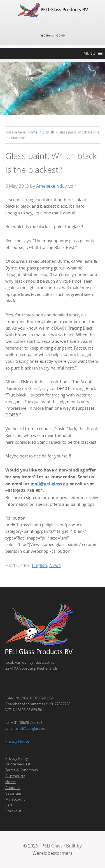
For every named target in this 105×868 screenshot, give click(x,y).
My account (15, 799)
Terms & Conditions (22, 770)
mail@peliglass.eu (49, 484)
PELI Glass (52, 846)
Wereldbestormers (53, 853)
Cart (9, 805)
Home (11, 782)
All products (15, 776)
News (55, 565)
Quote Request (18, 764)
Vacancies (13, 793)
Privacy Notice (17, 741)
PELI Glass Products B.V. (53, 10)
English (39, 565)
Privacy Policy (17, 758)
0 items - (53, 36)
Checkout (13, 811)
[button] (89, 53)
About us (13, 788)
